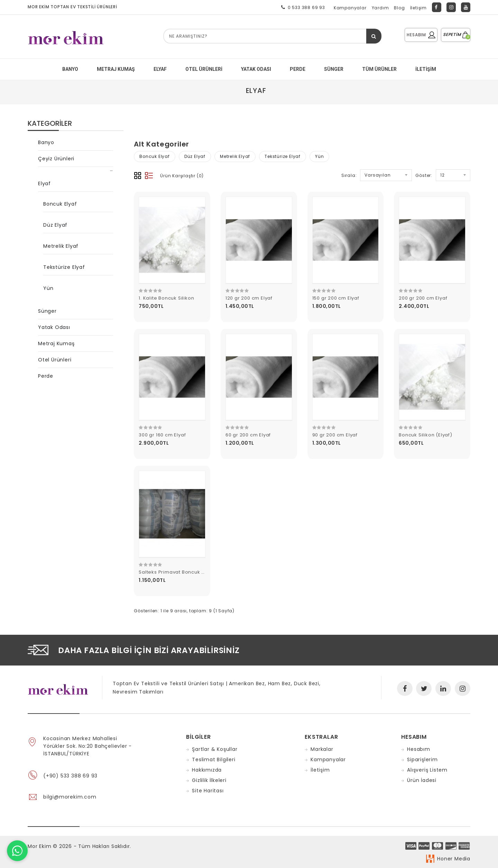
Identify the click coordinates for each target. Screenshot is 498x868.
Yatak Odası (54, 327)
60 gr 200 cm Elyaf (248, 435)
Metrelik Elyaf (61, 246)
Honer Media (454, 859)
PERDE (298, 69)
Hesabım (419, 749)
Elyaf (256, 91)
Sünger (47, 311)
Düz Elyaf (55, 225)
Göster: (424, 175)
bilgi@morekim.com (70, 797)
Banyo (46, 142)
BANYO (70, 69)
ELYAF (160, 69)
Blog (399, 8)
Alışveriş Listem (427, 770)
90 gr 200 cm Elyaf (335, 435)
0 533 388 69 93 (302, 7)
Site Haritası (208, 791)
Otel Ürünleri (204, 69)
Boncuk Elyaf (60, 204)
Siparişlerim (422, 759)
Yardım (380, 8)
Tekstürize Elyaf (64, 267)
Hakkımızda (207, 770)
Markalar (322, 749)
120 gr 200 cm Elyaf (249, 298)
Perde (46, 376)
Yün (48, 288)
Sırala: (349, 175)
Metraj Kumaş (56, 343)
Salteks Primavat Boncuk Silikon (178, 572)
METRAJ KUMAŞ (116, 69)
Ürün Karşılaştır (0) (182, 176)
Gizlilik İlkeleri (209, 780)
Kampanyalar (350, 8)
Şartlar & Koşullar (215, 749)
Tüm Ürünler (379, 69)
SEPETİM (456, 34)
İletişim (418, 8)
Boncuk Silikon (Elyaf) (426, 435)
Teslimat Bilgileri (214, 759)
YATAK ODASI (256, 69)
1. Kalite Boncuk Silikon (166, 298)
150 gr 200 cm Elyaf (336, 298)
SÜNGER (334, 69)
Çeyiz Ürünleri (56, 159)
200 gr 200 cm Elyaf (423, 298)
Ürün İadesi (422, 780)
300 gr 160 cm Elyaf (162, 435)
